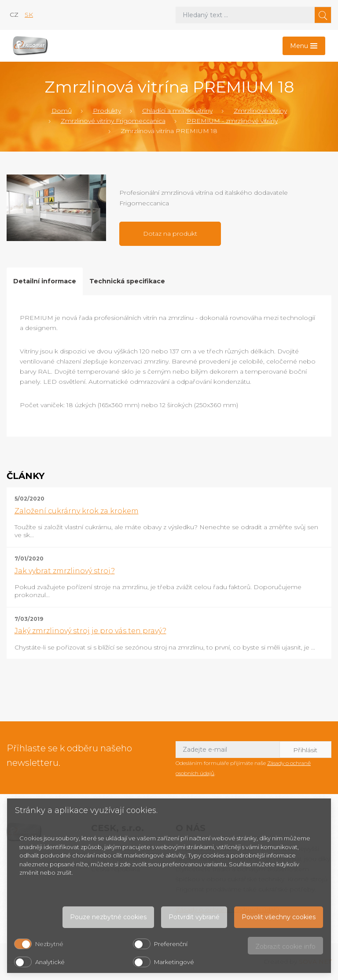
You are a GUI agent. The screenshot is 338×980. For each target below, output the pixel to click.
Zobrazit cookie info (285, 947)
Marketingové (174, 962)
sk (29, 15)
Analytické (50, 962)
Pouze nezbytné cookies (108, 917)
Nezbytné (49, 944)
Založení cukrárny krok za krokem (77, 511)
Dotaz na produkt (170, 234)
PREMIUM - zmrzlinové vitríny (232, 121)
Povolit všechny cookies (279, 917)
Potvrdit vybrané (194, 917)
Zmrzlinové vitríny (260, 111)
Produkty (107, 111)
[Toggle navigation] (304, 46)
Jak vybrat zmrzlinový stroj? (65, 571)
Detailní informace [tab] (45, 281)
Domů (62, 111)
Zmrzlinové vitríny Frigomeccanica (113, 121)
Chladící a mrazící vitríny (177, 111)
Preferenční (171, 944)
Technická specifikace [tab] (127, 281)
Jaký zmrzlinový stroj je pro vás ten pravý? (90, 631)
